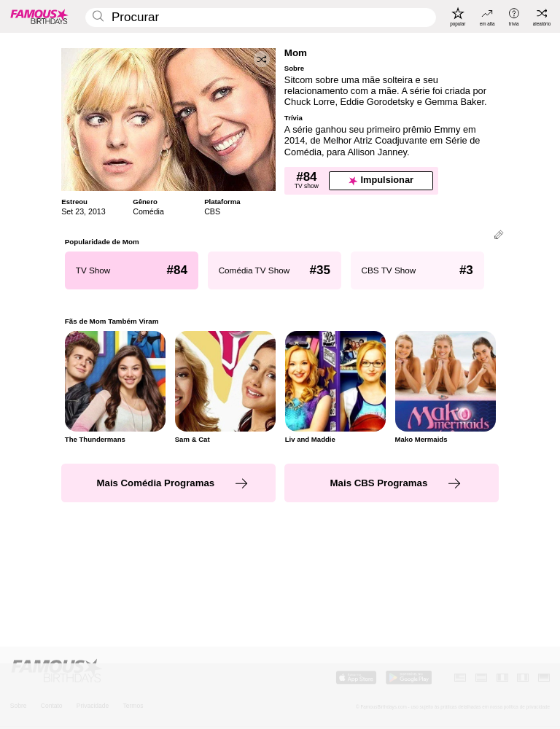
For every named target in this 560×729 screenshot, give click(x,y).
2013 (97, 211)
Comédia (148, 211)
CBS (212, 211)
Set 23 (73, 211)
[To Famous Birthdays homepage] (39, 16)
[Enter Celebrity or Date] (261, 18)
